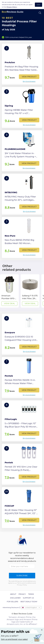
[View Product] (22, 64)
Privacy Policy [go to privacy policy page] (12, 7)
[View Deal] (9, 291)
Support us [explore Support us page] (28, 598)
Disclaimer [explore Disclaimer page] (15, 598)
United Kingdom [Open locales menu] (31, 607)
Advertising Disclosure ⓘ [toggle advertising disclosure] (11, 607)
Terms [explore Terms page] (31, 594)
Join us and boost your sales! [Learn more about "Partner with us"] (14, 639)
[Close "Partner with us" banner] (42, 630)
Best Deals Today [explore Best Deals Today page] (29, 602)
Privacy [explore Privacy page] (22, 594)
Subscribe (22, 576)
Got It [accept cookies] (38, 5)
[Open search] (40, 13)
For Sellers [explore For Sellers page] (12, 602)
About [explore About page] (13, 594)
